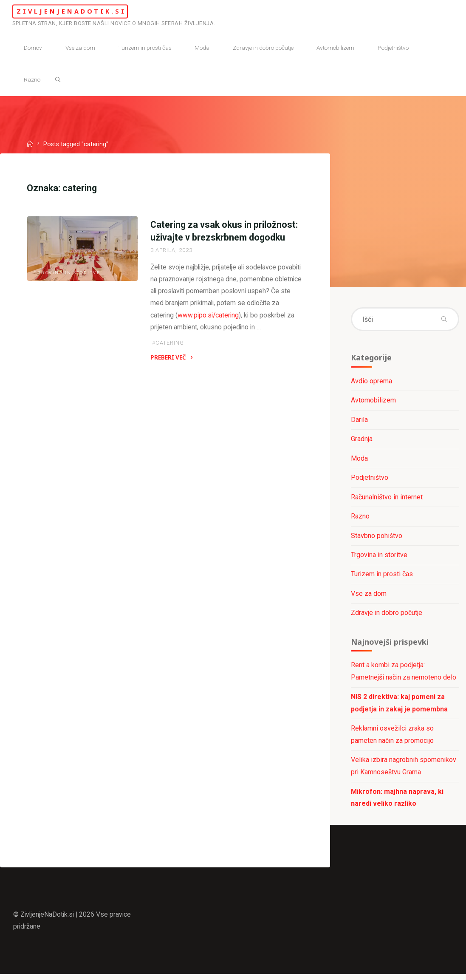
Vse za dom (369, 596)
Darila (359, 421)
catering (170, 346)
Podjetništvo (370, 480)
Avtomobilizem (373, 402)
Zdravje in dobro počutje (387, 616)
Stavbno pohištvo (377, 538)
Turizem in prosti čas (382, 577)
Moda (359, 460)
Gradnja (362, 440)
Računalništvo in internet (387, 499)
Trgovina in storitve (68, 274)
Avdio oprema (371, 382)
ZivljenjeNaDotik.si (83, 11)
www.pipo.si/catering (218, 317)
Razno (360, 518)
